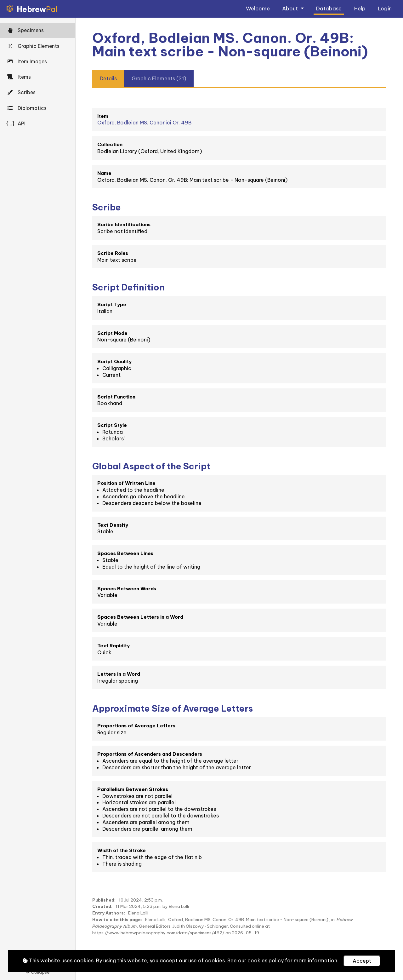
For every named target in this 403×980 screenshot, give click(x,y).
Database (329, 8)
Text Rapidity (114, 646)
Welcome (258, 8)
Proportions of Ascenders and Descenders (150, 754)
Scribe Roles (113, 253)
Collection (110, 144)
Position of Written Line (126, 483)
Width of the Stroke (122, 850)
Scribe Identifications (124, 224)
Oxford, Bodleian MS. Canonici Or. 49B (144, 123)
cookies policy (266, 960)
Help (360, 8)
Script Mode (112, 333)
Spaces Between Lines (125, 553)
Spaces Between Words (127, 589)
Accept (362, 961)
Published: (104, 900)
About (291, 8)
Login (385, 8)
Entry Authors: (109, 913)
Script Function (116, 397)
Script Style (112, 425)
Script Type (112, 304)
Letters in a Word (119, 674)
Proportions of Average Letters (136, 726)
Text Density (113, 525)
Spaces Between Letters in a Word (140, 617)
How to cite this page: (117, 920)
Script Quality (114, 361)
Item (103, 116)
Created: (102, 906)
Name (104, 173)
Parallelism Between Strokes (133, 789)
